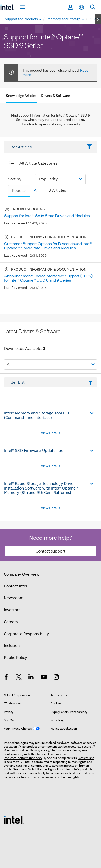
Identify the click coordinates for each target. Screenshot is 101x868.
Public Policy (15, 658)
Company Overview (22, 574)
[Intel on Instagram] (56, 678)
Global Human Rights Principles (49, 769)
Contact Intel (15, 586)
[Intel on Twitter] (19, 678)
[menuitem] (64, 19)
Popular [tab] (19, 191)
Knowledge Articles (21, 96)
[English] (82, 7)
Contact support (50, 551)
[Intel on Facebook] (6, 678)
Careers (11, 622)
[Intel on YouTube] (44, 678)
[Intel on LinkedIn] (31, 678)
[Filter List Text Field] (44, 147)
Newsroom (14, 598)
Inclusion (12, 646)
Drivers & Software (55, 96)
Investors (12, 610)
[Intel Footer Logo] (14, 819)
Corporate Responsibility (26, 634)
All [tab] (36, 190)
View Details (50, 433)
